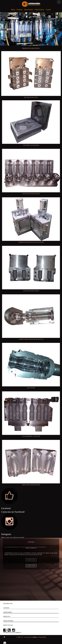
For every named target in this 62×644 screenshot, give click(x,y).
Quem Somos (29, 10)
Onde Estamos (39, 10)
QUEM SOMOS (8, 612)
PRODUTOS (7, 616)
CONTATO (6, 608)
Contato (48, 10)
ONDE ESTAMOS (8, 621)
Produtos (20, 10)
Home (13, 10)
